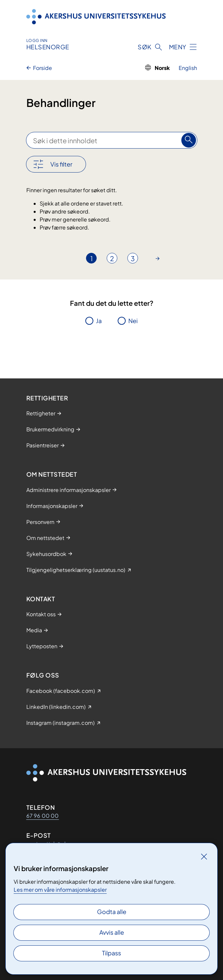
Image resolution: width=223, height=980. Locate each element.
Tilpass (111, 953)
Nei (133, 321)
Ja (99, 321)
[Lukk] (204, 856)
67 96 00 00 (43, 816)
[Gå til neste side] (158, 258)
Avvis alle (112, 932)
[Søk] (189, 140)
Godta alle (112, 912)
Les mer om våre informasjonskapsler (60, 890)
